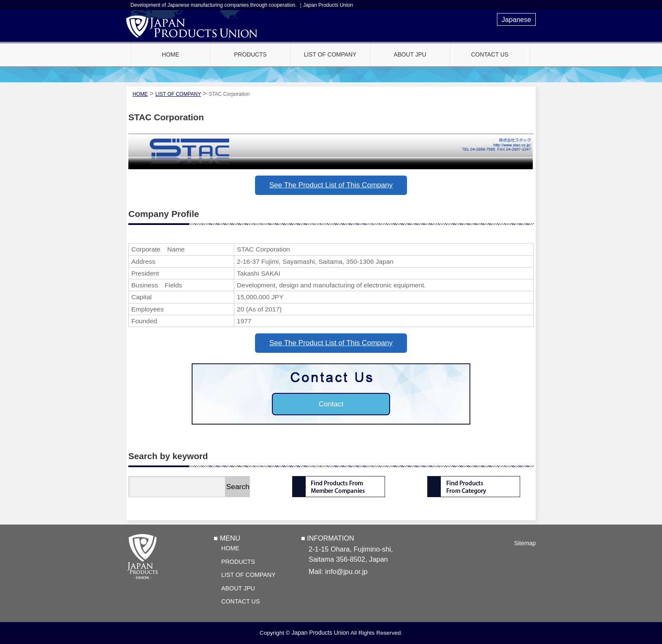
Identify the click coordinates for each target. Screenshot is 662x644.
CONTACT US (240, 601)
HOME (230, 548)
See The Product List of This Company (331, 185)
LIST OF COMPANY (248, 575)
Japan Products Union (320, 633)
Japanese (516, 19)
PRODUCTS (238, 562)
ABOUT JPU (238, 588)
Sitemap (525, 543)
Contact (331, 404)
